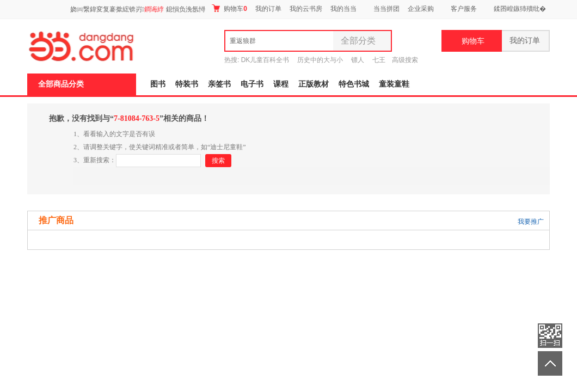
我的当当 (343, 9)
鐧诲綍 (154, 9)
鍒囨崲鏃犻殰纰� (520, 9)
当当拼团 (386, 9)
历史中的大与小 (320, 60)
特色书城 (354, 84)
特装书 (187, 84)
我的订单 (268, 9)
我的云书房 (306, 9)
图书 (158, 84)
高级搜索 (405, 60)
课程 (281, 84)
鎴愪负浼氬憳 (186, 9)
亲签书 (219, 84)
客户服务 (464, 9)
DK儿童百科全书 (265, 60)
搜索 (218, 161)
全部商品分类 (61, 84)
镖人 (358, 60)
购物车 (229, 8)
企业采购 (421, 9)
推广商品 (56, 220)
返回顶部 (550, 363)
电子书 (252, 84)
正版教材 (314, 84)
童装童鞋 (394, 84)
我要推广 (531, 222)
